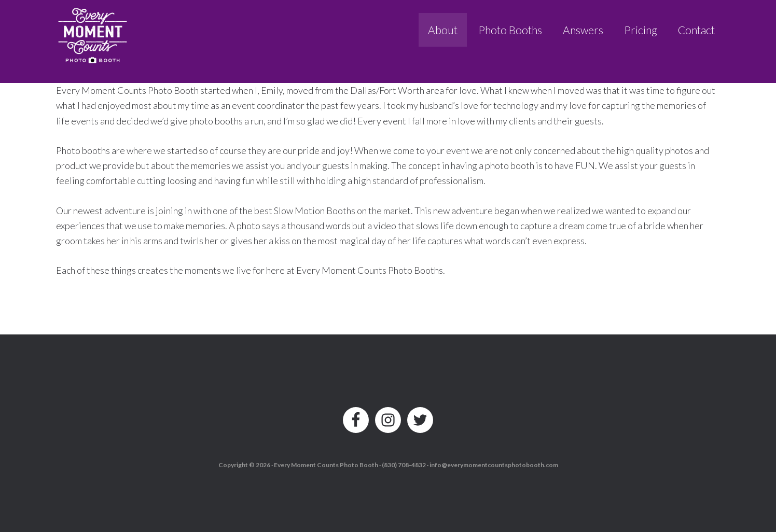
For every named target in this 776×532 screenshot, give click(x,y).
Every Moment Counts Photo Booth (93, 32)
